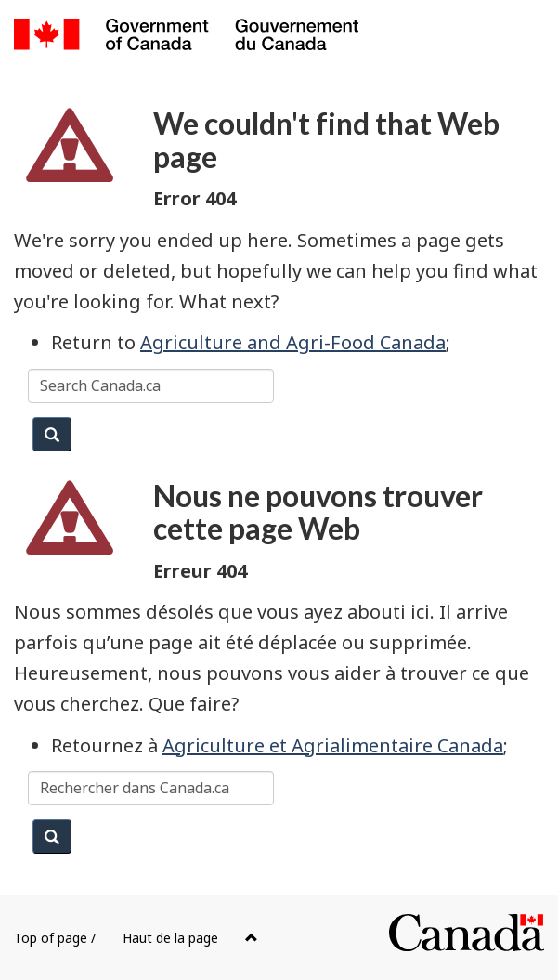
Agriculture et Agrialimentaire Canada (333, 745)
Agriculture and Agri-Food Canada (293, 342)
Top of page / (136, 938)
